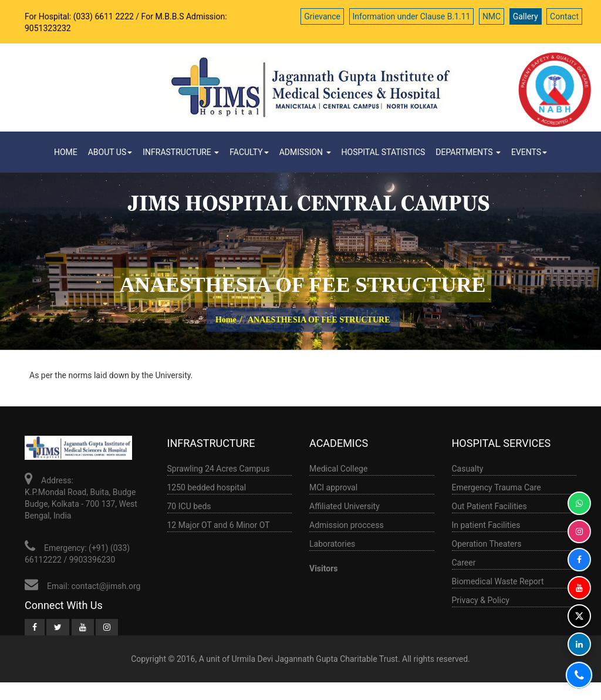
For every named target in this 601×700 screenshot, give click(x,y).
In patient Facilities (486, 525)
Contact (564, 16)
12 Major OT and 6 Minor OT (219, 525)
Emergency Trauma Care (497, 487)
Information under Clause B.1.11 (412, 16)
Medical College (338, 469)
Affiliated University (345, 506)
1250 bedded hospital (207, 487)
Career (464, 563)
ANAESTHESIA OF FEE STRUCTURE (319, 320)
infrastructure (181, 152)
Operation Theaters (487, 544)
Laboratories (332, 544)
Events (529, 152)
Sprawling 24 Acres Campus (219, 469)
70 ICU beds (189, 506)
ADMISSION (305, 152)
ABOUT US (110, 152)
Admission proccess (347, 525)
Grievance (322, 16)
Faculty (249, 152)
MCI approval (333, 487)
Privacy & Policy (481, 600)
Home (66, 152)
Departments (468, 152)
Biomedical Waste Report (498, 581)
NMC (492, 16)
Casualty (468, 469)
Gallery (526, 16)
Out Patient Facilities (489, 506)
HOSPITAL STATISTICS (384, 152)
